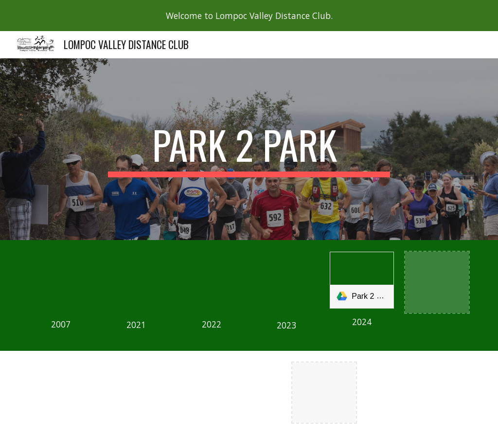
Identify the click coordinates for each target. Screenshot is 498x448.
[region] (249, 16)
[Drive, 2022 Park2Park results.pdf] (211, 281)
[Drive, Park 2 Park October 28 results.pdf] (287, 282)
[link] (362, 280)
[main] (249, 149)
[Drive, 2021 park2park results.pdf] (136, 282)
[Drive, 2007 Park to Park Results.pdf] (61, 281)
